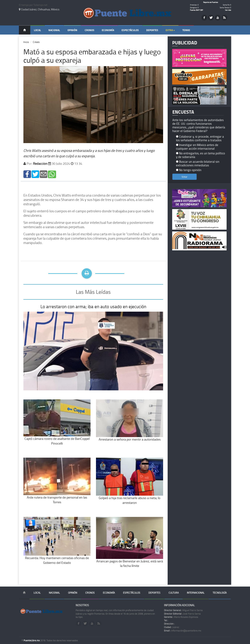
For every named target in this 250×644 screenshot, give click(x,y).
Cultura (174, 593)
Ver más (228, 10)
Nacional (54, 30)
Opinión (72, 30)
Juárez (172, 627)
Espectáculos (130, 30)
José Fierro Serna (182, 614)
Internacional (196, 593)
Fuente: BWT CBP (196, 10)
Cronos (90, 30)
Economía (108, 30)
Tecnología (220, 593)
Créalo (36, 42)
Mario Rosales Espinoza (181, 617)
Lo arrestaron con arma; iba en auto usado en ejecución (93, 306)
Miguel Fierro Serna (183, 610)
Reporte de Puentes (211, 2)
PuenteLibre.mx (32, 640)
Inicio (26, 42)
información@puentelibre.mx (183, 631)
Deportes (152, 30)
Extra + (170, 30)
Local (37, 30)
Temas (186, 30)
